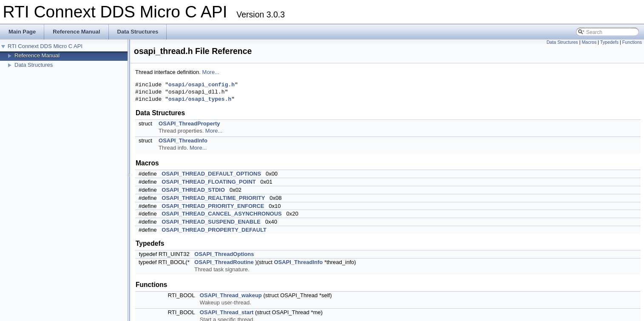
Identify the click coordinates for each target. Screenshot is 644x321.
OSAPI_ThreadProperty (189, 124)
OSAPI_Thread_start (227, 312)
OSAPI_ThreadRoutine (224, 262)
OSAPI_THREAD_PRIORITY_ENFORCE (213, 206)
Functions (632, 42)
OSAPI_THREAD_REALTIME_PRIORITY (213, 198)
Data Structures (34, 65)
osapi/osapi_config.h (201, 85)
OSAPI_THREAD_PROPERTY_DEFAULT (214, 230)
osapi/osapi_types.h (200, 99)
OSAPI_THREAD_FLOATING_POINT (209, 182)
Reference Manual (37, 55)
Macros (589, 42)
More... (211, 72)
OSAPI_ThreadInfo (183, 141)
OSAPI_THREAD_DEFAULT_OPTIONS (211, 174)
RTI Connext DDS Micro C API (45, 46)
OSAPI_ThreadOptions (224, 254)
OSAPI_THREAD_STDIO (193, 190)
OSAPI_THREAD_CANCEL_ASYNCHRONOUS (221, 214)
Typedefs (609, 42)
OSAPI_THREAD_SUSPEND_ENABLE (211, 222)
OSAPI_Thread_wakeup (231, 295)
